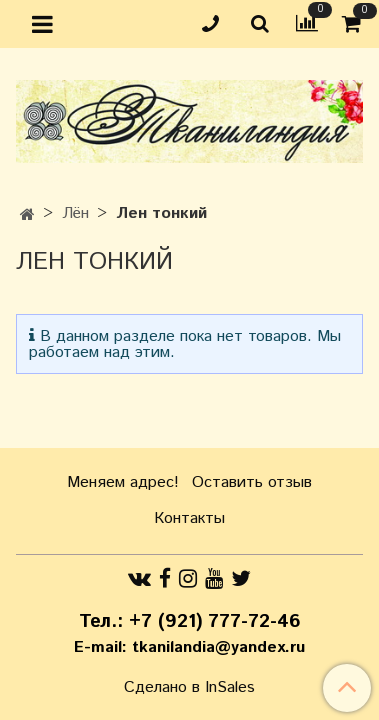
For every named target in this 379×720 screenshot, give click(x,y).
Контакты (189, 518)
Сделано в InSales (189, 688)
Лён (75, 213)
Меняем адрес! (123, 482)
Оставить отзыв (252, 482)
